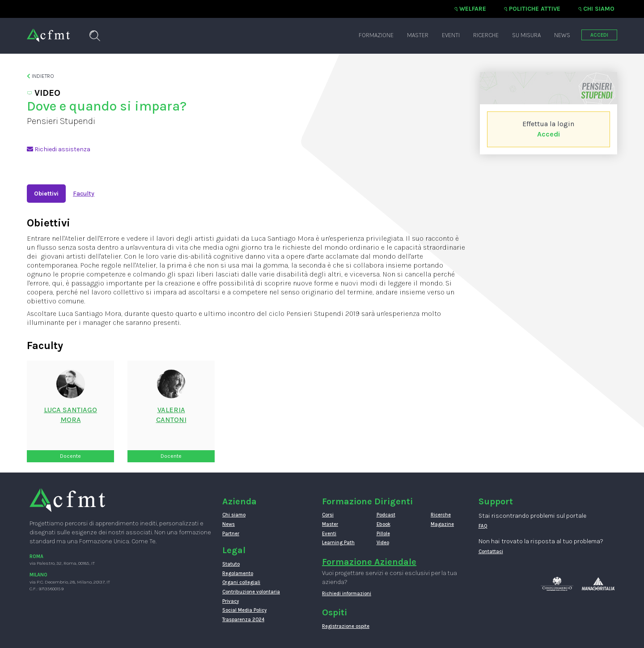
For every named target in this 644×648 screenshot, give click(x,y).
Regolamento (238, 573)
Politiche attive (535, 9)
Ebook (383, 524)
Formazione (376, 35)
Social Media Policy (244, 610)
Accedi (549, 134)
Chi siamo (599, 9)
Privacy (231, 601)
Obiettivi (46, 194)
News (562, 35)
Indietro (40, 76)
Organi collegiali (241, 582)
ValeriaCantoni (171, 415)
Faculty (84, 194)
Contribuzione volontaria (251, 592)
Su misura (526, 35)
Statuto (231, 564)
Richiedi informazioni (347, 594)
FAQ (483, 526)
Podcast (386, 515)
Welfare (473, 9)
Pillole (383, 534)
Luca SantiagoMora (70, 415)
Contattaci (491, 552)
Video (383, 543)
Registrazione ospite (346, 626)
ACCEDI (599, 35)
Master (418, 35)
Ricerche (486, 35)
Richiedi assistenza (59, 149)
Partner (231, 534)
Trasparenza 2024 (243, 620)
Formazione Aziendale (369, 562)
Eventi (451, 35)
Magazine (442, 524)
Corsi (328, 515)
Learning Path (338, 543)
